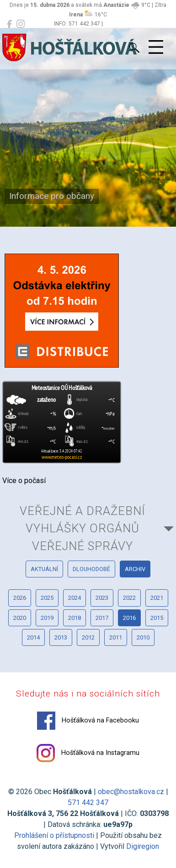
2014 (33, 637)
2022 (129, 598)
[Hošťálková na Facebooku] (9, 24)
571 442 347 (88, 803)
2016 (129, 618)
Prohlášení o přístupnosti (54, 835)
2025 (47, 598)
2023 (102, 598)
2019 (47, 618)
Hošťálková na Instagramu (88, 753)
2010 (143, 637)
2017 (102, 618)
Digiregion (143, 846)
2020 (20, 618)
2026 (20, 598)
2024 (75, 598)
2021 (157, 598)
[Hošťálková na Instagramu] (21, 24)
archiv (135, 569)
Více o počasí (24, 481)
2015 (157, 618)
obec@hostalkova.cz (131, 792)
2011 (116, 637)
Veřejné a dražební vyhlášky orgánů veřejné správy (83, 528)
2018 (75, 618)
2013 (61, 637)
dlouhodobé (91, 569)
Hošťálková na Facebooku (88, 721)
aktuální (44, 569)
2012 (88, 637)
